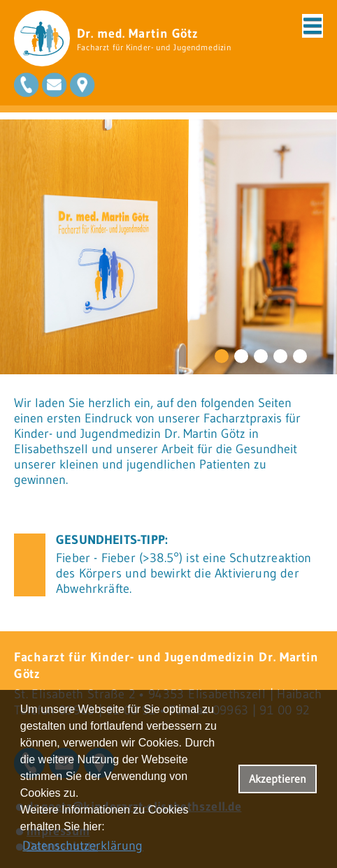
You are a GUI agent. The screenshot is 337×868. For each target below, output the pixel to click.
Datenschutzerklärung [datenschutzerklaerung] (83, 846)
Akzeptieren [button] (278, 779)
